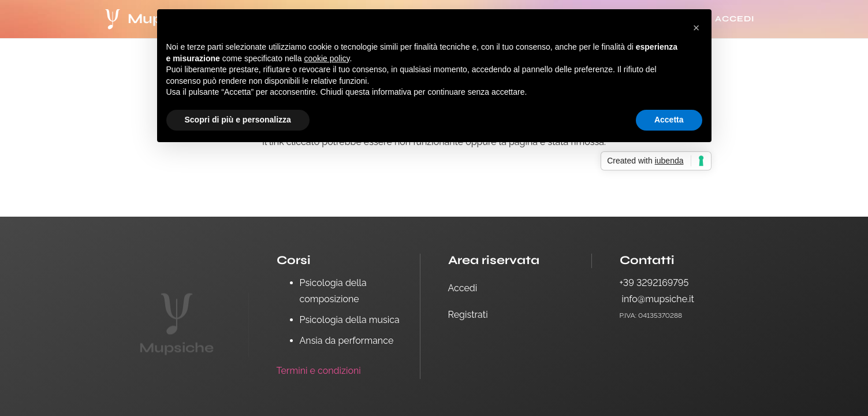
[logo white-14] (113, 19)
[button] (696, 28)
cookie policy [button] (327, 58)
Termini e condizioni (319, 371)
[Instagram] (660, 344)
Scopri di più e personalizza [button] (238, 120)
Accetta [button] (669, 120)
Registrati (468, 315)
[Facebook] (631, 344)
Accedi (463, 288)
